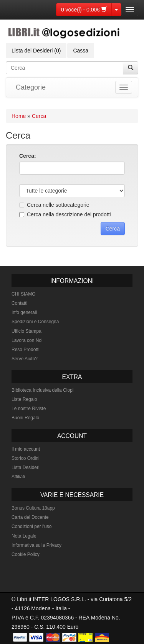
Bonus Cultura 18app (33, 508)
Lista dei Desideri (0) (36, 51)
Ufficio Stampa (26, 331)
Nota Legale (24, 536)
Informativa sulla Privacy (36, 545)
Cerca (39, 116)
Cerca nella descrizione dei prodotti (65, 214)
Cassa (81, 51)
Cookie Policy (26, 554)
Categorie (31, 87)
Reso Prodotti (26, 350)
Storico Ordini (26, 458)
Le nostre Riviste (29, 409)
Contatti (19, 303)
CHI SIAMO (24, 294)
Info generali (24, 312)
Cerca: (28, 156)
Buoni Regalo (25, 418)
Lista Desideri (26, 467)
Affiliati (18, 477)
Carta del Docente (30, 517)
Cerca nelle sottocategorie (54, 205)
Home (19, 116)
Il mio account (26, 449)
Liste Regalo (24, 399)
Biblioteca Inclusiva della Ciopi (42, 390)
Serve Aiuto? (25, 359)
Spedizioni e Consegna (35, 322)
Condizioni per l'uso (31, 526)
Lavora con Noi (27, 340)
